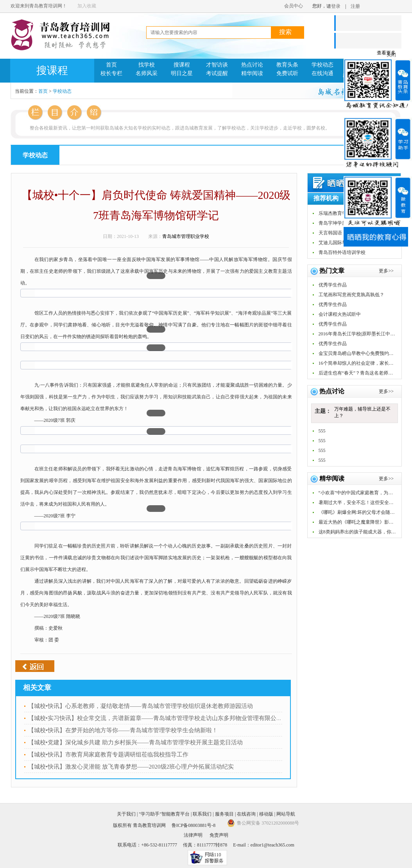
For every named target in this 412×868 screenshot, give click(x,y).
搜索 (285, 32)
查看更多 (386, 53)
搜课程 (182, 65)
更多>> (386, 391)
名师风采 (147, 73)
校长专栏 (111, 73)
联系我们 (202, 814)
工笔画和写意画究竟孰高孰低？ (351, 295)
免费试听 (287, 73)
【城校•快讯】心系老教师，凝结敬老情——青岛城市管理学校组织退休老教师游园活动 (141, 706)
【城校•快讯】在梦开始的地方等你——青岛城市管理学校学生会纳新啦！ (123, 730)
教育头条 (287, 65)
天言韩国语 (330, 233)
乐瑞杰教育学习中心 (340, 213)
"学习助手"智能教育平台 (164, 814)
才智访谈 (217, 65)
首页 (111, 65)
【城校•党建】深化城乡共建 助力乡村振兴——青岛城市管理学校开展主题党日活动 (135, 742)
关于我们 (126, 814)
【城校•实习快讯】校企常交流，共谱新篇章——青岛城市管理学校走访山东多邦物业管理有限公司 (155, 718)
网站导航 (286, 814)
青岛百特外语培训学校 (342, 252)
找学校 (147, 65)
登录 (336, 6)
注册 (355, 6)
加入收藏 (87, 6)
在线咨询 (246, 814)
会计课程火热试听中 (340, 314)
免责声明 (219, 835)
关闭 (391, 55)
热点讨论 (252, 65)
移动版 (266, 814)
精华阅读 (252, 73)
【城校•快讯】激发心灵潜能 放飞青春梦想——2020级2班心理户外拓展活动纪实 (131, 767)
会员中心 (294, 6)
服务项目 (224, 814)
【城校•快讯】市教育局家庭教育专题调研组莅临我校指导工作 (108, 755)
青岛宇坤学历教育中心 (342, 223)
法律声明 (193, 835)
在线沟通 (322, 73)
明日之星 (182, 73)
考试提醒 (217, 73)
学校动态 (322, 65)
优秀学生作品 (333, 285)
